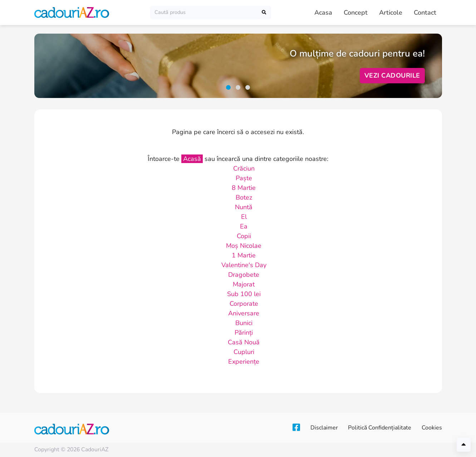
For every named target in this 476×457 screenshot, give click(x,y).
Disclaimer (322, 428)
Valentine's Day (244, 265)
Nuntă (244, 207)
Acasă (192, 159)
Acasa (323, 13)
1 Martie (244, 255)
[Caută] (204, 12)
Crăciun (244, 168)
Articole (391, 13)
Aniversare (244, 313)
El (244, 217)
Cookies (432, 428)
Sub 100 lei (244, 294)
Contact (425, 13)
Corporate (244, 304)
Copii (244, 236)
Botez (244, 197)
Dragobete (244, 275)
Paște (244, 178)
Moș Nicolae (244, 246)
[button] (228, 87)
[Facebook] (293, 428)
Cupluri (244, 352)
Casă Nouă (244, 342)
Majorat (244, 284)
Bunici (244, 323)
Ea (244, 226)
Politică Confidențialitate (379, 428)
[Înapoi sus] (464, 445)
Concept (356, 13)
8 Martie (244, 188)
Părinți (244, 333)
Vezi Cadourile (392, 75)
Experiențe (244, 362)
